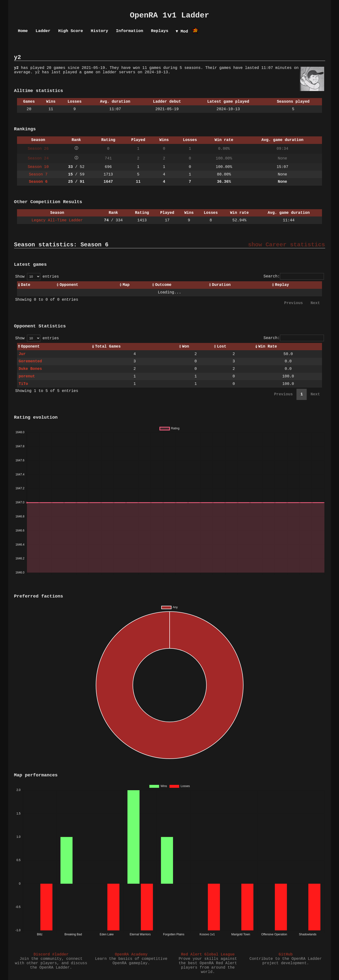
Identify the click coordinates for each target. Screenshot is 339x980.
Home (23, 31)
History (100, 31)
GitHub (286, 955)
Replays (160, 31)
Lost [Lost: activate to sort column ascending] (222, 347)
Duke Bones (30, 369)
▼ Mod (182, 31)
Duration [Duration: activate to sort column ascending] (221, 285)
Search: (294, 276)
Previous (293, 303)
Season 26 (38, 149)
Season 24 (38, 158)
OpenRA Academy (131, 955)
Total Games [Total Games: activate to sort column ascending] (108, 347)
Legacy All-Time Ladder (57, 220)
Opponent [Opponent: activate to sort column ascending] (69, 285)
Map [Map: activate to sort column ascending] (126, 285)
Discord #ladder (51, 955)
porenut (27, 376)
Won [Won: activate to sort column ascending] (186, 347)
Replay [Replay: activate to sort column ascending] (282, 285)
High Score (71, 31)
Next (315, 303)
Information (130, 31)
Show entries (37, 277)
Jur (22, 354)
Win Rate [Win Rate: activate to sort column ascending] (268, 347)
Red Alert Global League (208, 955)
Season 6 (38, 182)
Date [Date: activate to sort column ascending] (26, 285)
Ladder (43, 31)
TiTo (23, 384)
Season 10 (38, 167)
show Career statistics (287, 245)
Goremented (30, 361)
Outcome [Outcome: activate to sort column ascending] (163, 285)
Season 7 (38, 174)
